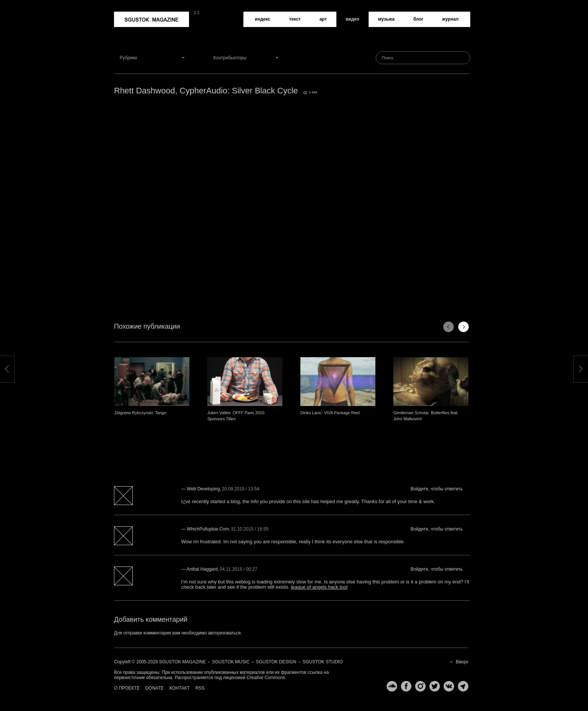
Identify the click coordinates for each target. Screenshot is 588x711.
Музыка (386, 19)
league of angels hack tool (319, 587)
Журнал (450, 19)
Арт (323, 19)
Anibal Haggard (202, 569)
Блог (418, 19)
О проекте (127, 688)
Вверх (462, 662)
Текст (295, 19)
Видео (352, 19)
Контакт (180, 688)
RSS (200, 688)
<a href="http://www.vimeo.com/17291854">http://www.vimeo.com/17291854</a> (292, 195)
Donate (155, 688)
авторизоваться (224, 633)
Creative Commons (266, 678)
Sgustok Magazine (151, 19)
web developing (203, 489)
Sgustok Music (231, 662)
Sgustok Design (276, 662)
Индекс (263, 19)
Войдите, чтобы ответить (437, 489)
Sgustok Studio (323, 662)
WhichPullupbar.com (208, 529)
